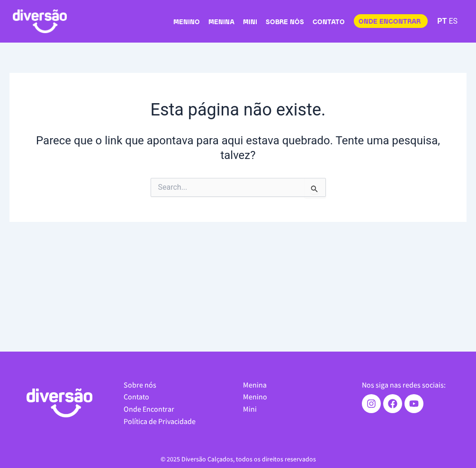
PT (442, 21)
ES (453, 21)
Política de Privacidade (160, 421)
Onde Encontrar (149, 409)
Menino (187, 22)
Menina (221, 22)
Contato (329, 22)
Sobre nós (285, 22)
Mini (250, 22)
